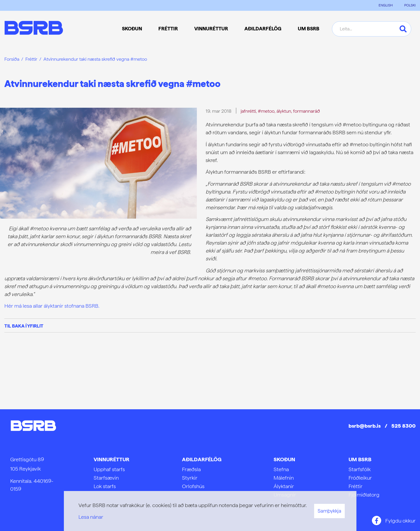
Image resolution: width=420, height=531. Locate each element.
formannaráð (307, 111)
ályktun (284, 111)
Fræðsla (191, 469)
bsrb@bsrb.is (365, 426)
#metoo (266, 111)
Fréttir (31, 59)
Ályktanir (284, 486)
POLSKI (410, 5)
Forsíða (12, 59)
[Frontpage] (34, 29)
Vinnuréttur (112, 459)
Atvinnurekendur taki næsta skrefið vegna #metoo (95, 59)
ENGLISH (386, 5)
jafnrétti (248, 111)
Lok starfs (105, 486)
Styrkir (190, 478)
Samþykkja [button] (329, 511)
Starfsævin (106, 478)
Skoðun (284, 459)
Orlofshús (193, 486)
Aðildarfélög (202, 459)
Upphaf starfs (109, 469)
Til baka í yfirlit (24, 326)
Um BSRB (360, 459)
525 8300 (404, 426)
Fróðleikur (360, 478)
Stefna (281, 469)
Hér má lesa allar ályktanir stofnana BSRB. (52, 306)
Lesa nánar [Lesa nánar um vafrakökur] (91, 517)
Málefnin (284, 478)
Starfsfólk (360, 469)
